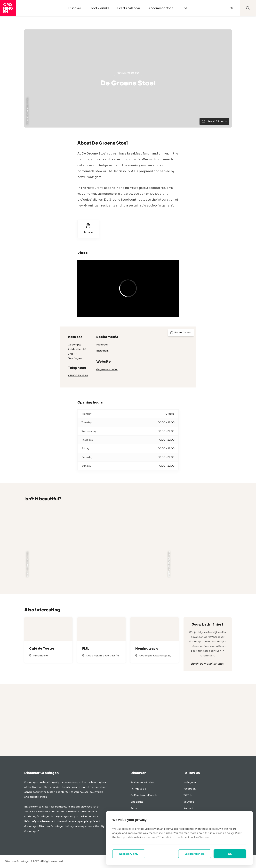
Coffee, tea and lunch (144, 795)
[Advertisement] (128, 720)
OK (230, 854)
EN (231, 8)
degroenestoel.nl (107, 369)
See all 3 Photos (214, 121)
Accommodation (161, 8)
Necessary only (129, 854)
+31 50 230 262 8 (78, 375)
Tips (184, 8)
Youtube (189, 802)
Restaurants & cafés (128, 73)
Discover (75, 8)
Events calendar (129, 8)
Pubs (134, 808)
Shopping (137, 802)
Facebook (102, 345)
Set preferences (195, 854)
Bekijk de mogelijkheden (208, 664)
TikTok (188, 795)
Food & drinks (99, 8)
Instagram (102, 351)
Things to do (138, 789)
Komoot (188, 808)
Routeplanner (181, 332)
